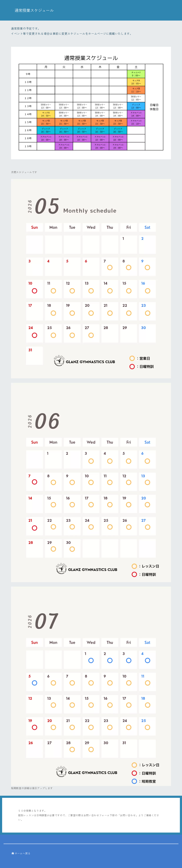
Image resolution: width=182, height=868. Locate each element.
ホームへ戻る (21, 853)
